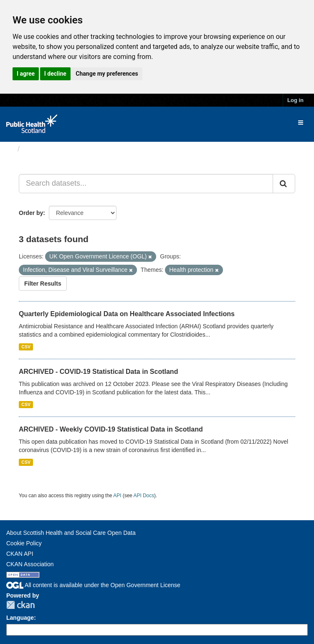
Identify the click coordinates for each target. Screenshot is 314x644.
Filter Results (43, 284)
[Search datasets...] (146, 184)
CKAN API (20, 554)
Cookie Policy (24, 543)
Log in (295, 100)
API (117, 496)
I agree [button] (26, 74)
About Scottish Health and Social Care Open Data (71, 533)
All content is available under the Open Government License (93, 585)
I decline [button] (55, 74)
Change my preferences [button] (107, 74)
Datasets (39, 149)
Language (20, 618)
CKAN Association (30, 564)
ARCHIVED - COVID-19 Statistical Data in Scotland (98, 372)
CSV (26, 347)
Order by (31, 213)
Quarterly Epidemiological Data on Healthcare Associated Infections (127, 314)
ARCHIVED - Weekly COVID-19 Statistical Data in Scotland (111, 429)
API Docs (144, 496)
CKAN (20, 605)
